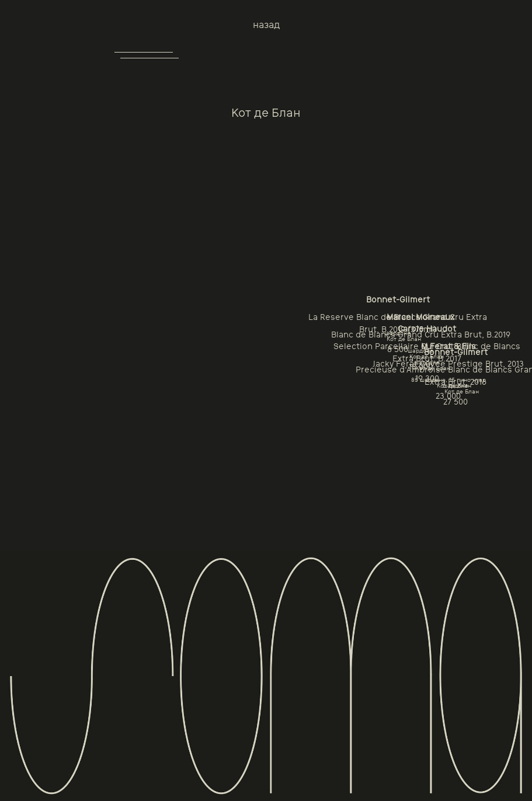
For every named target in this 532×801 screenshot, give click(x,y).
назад (266, 25)
